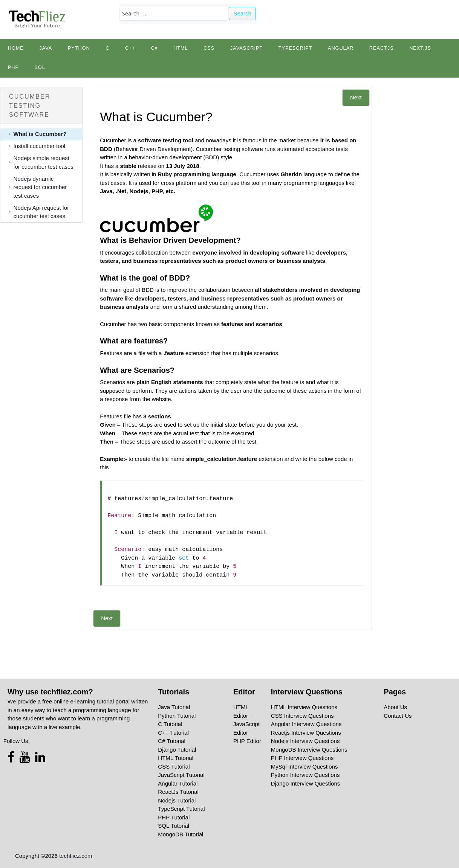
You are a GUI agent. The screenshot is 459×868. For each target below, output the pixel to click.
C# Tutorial (172, 741)
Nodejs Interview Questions (305, 741)
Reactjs (382, 48)
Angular (341, 48)
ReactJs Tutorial (178, 792)
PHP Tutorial (174, 817)
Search (242, 13)
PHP (13, 67)
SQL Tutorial (174, 826)
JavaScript (246, 48)
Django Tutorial (177, 750)
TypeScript (295, 48)
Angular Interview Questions (306, 724)
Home (16, 48)
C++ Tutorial (173, 733)
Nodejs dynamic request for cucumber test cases (40, 187)
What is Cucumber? (40, 134)
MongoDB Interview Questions (309, 750)
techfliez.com (76, 856)
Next (356, 97)
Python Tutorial (177, 716)
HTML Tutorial (176, 758)
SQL (40, 67)
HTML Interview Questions (304, 707)
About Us (395, 707)
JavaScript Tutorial (181, 775)
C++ (130, 48)
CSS (209, 48)
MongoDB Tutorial (181, 834)
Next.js (420, 48)
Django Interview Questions (305, 783)
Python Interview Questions (305, 775)
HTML (181, 48)
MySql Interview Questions (304, 767)
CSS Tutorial (174, 767)
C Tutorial (170, 724)
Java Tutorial (174, 707)
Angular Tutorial (178, 783)
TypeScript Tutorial (181, 809)
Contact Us (398, 716)
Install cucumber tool (40, 146)
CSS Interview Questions (302, 716)
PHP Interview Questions (302, 758)
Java (46, 48)
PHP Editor (247, 741)
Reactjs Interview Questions (306, 733)
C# (154, 48)
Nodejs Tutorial (177, 800)
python (79, 48)
